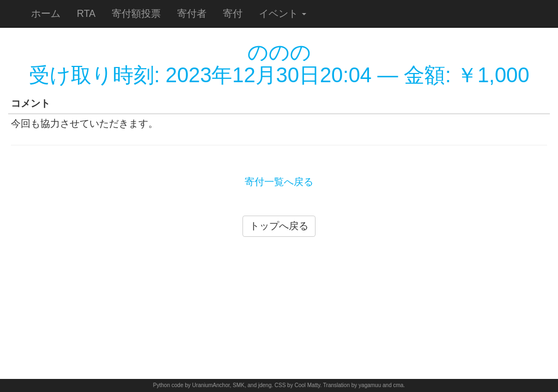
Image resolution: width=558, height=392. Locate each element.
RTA (86, 14)
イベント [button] (283, 14)
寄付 (233, 14)
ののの (279, 52)
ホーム (46, 14)
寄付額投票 (136, 14)
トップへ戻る (279, 226)
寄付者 (192, 14)
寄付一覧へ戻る (279, 182)
